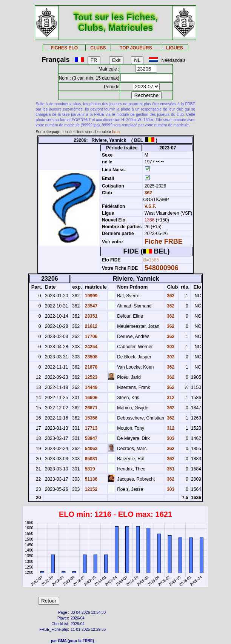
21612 (90, 326)
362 (147, 193)
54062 (90, 449)
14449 (90, 387)
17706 (90, 337)
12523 (90, 377)
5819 (89, 469)
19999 (90, 296)
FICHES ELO (64, 48)
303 (170, 347)
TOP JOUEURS (136, 48)
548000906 (162, 268)
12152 (90, 489)
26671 (90, 408)
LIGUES (175, 48)
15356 (90, 418)
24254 (90, 347)
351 (170, 469)
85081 (90, 459)
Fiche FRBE (164, 241)
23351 (90, 316)
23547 (90, 306)
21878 (90, 367)
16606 (90, 398)
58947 (90, 438)
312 (170, 398)
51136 (90, 479)
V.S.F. (150, 206)
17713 (90, 428)
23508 (90, 357)
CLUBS (98, 48)
